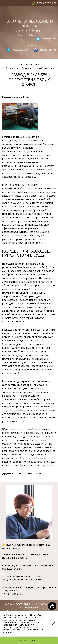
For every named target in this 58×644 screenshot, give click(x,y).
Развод (27, 97)
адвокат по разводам (15, 447)
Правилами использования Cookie (20, 622)
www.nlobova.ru (23, 604)
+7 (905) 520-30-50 (46, 3)
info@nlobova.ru (32, 607)
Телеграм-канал (48, 39)
